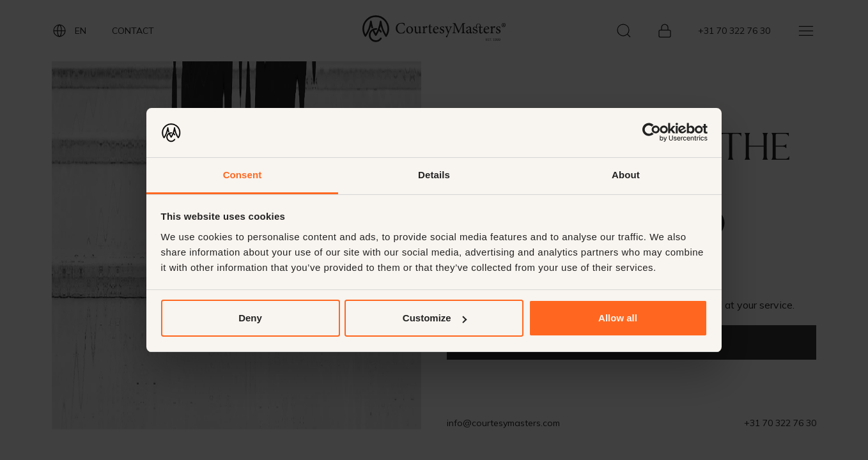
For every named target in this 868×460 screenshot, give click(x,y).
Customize (435, 318)
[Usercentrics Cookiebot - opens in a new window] (652, 132)
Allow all (618, 318)
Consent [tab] (243, 175)
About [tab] (626, 175)
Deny (250, 318)
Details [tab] (434, 175)
